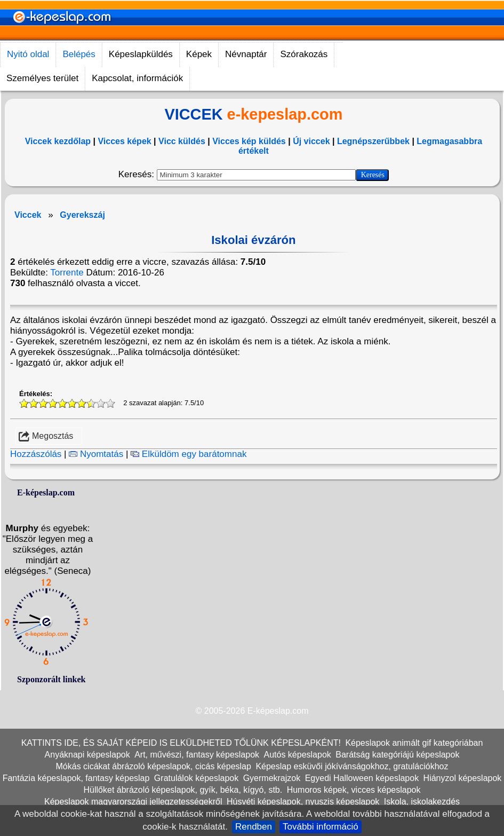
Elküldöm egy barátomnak (189, 609)
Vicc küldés (182, 141)
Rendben (254, 827)
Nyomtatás (96, 609)
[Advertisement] (210, 380)
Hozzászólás (36, 609)
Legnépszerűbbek (373, 141)
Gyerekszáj (82, 215)
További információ (321, 827)
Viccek (28, 215)
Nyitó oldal (28, 54)
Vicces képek (124, 141)
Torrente (67, 273)
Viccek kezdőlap (58, 141)
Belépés (79, 54)
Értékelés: (36, 549)
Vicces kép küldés (249, 141)
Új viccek (311, 141)
